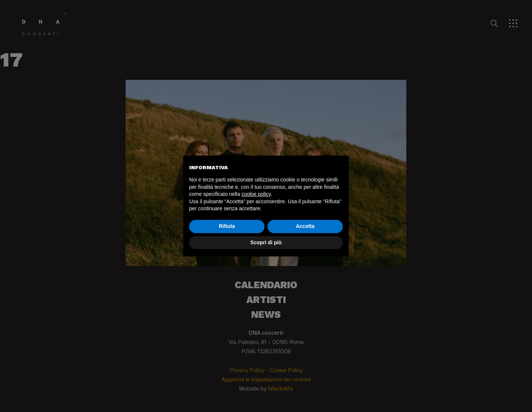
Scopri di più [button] (266, 242)
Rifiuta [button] (227, 226)
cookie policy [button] (256, 194)
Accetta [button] (305, 226)
